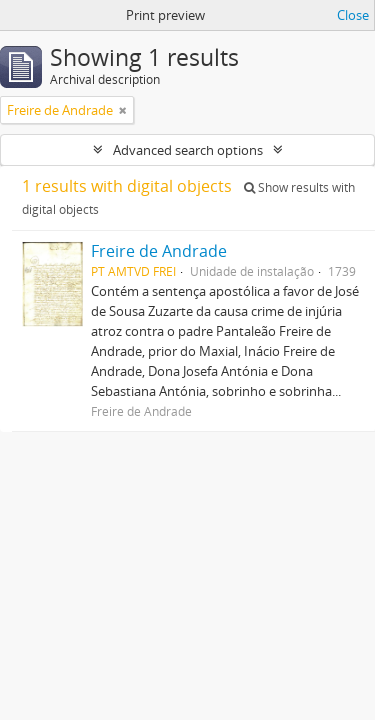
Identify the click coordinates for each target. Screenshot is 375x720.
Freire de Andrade (159, 251)
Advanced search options (188, 150)
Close (353, 15)
